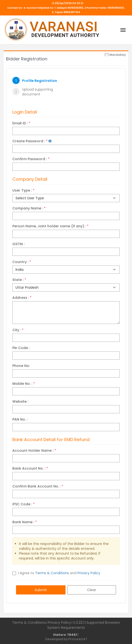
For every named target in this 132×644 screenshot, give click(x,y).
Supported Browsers (103, 623)
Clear (92, 590)
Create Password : (32, 141)
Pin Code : (21, 348)
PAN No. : (20, 419)
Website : (20, 401)
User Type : (23, 190)
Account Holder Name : (34, 451)
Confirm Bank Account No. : (38, 486)
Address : (22, 298)
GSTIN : (18, 244)
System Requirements (66, 628)
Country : (22, 262)
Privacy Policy (89, 573)
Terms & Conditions (52, 573)
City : (18, 330)
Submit (41, 590)
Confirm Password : (31, 159)
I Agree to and (59, 573)
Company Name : (29, 208)
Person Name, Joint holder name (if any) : (50, 226)
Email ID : (21, 123)
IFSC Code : (24, 504)
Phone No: (21, 366)
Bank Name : (25, 522)
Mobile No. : (24, 384)
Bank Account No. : (30, 468)
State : (19, 280)
